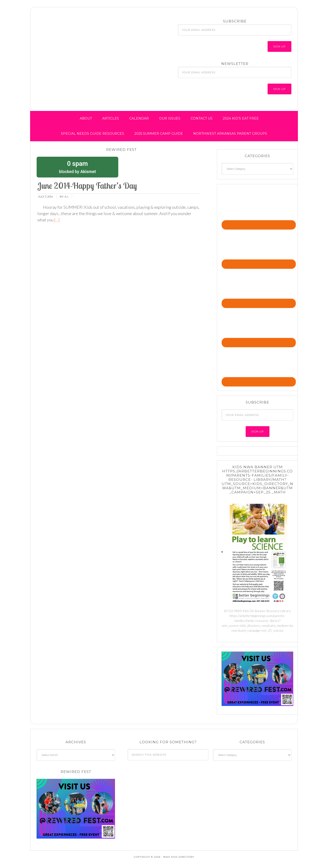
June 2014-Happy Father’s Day (87, 186)
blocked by (77, 167)
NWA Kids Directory (75, 29)
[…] (57, 220)
